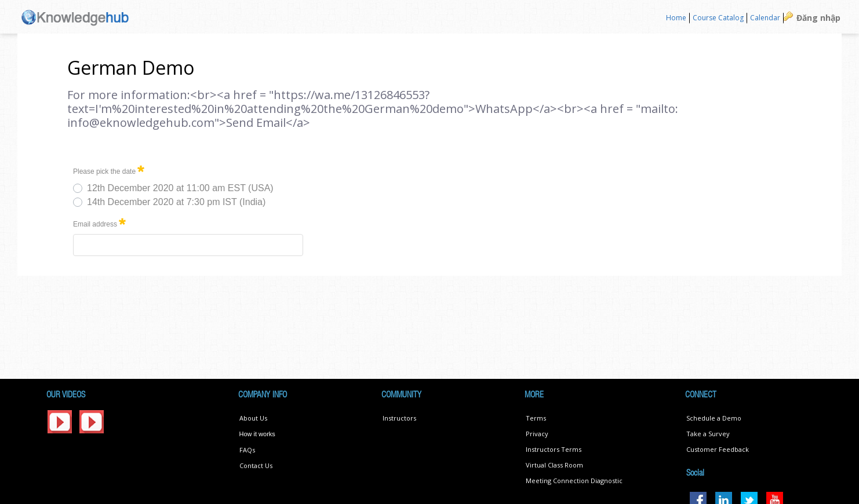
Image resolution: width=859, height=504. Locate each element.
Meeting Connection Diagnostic (574, 481)
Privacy (537, 434)
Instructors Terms (554, 449)
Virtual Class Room (554, 465)
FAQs (247, 450)
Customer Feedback (718, 449)
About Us (253, 418)
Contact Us (256, 465)
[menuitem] (676, 18)
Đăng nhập (818, 18)
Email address (99, 222)
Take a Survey (708, 434)
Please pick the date (109, 169)
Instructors (399, 418)
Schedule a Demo (714, 418)
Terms (536, 418)
